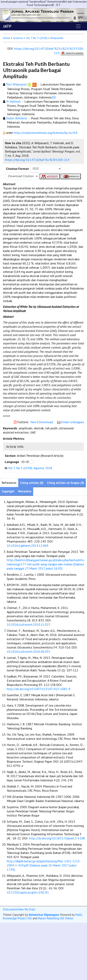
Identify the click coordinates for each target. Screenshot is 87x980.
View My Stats (27, 909)
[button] (4, 133)
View (33, 422)
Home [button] (7, 38)
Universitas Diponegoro (44, 915)
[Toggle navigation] (78, 26)
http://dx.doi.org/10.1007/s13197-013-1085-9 (39, 689)
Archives (18, 38)
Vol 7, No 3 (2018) (37, 38)
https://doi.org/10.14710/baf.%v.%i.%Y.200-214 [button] (37, 160)
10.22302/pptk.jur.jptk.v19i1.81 (28, 892)
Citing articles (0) (32, 483)
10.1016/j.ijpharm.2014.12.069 (28, 545)
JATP (7, 26)
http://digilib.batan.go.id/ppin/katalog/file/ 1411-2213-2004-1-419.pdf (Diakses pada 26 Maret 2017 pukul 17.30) (44, 865)
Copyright (8, 491)
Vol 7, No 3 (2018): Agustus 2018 (30, 468)
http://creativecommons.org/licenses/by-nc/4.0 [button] (46, 133)
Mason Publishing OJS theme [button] (56, 918)
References (9, 483)
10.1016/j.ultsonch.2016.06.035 (29, 651)
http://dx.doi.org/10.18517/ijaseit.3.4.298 (57, 838)
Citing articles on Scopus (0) (65, 483)
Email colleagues (73, 422)
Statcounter (10, 909)
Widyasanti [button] (57, 38)
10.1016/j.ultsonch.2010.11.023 (29, 624)
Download (46, 422)
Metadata (25, 491)
